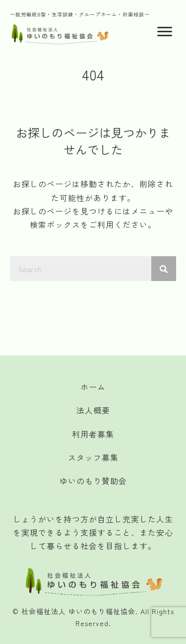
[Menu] (165, 32)
